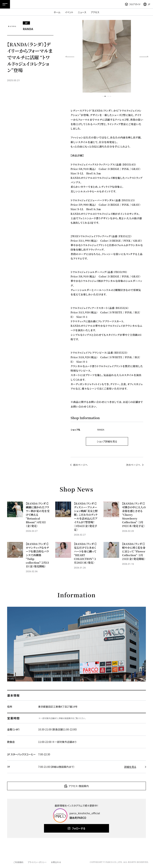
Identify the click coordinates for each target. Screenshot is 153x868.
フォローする (78, 828)
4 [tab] (109, 96)
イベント (69, 12)
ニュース (82, 12)
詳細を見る (130, 767)
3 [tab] (107, 96)
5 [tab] (111, 96)
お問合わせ (56, 862)
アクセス (95, 12)
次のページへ (133, 465)
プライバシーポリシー (37, 862)
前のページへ (80, 465)
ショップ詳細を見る (107, 441)
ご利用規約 (18, 862)
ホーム (57, 12)
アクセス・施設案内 (79, 786)
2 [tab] (105, 96)
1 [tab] (103, 96)
